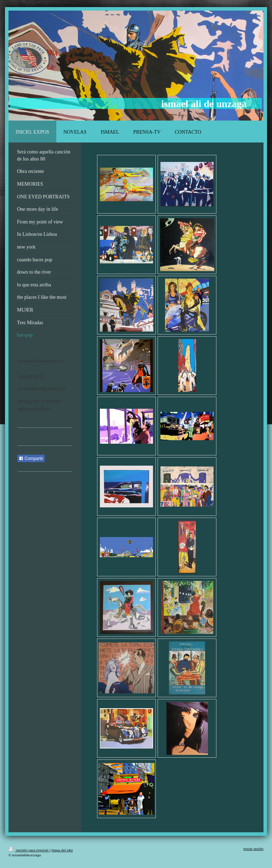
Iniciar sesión (253, 849)
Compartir (31, 459)
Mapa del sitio (62, 850)
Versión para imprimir (29, 850)
